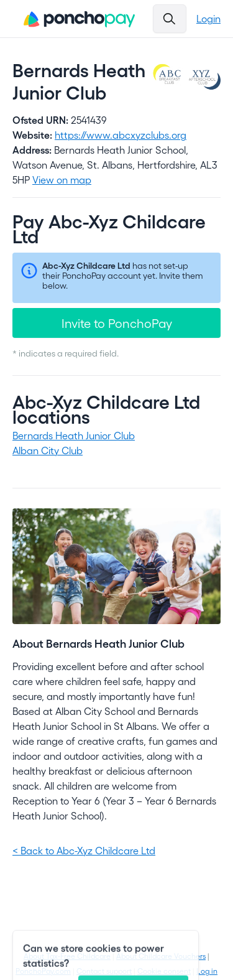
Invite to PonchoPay (117, 323)
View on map (62, 180)
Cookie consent (164, 971)
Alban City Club (48, 450)
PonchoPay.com (43, 971)
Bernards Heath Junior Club (74, 435)
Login (208, 18)
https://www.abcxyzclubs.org (121, 135)
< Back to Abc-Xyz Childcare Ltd (84, 850)
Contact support (104, 971)
